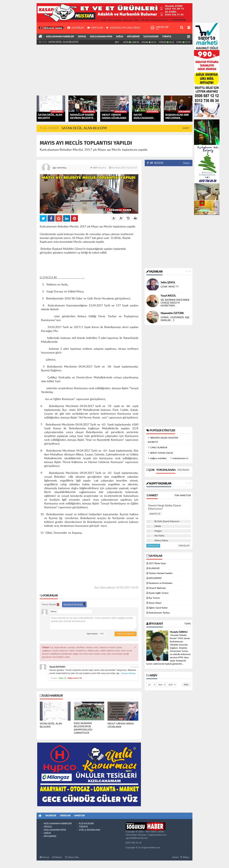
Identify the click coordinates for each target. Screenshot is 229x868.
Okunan (183, 470)
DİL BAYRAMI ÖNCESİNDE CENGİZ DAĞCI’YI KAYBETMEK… (175, 303)
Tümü (188, 624)
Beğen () (62, 678)
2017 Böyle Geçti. (158, 563)
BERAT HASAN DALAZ (160, 453)
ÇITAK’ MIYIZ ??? (170, 287)
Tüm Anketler (183, 496)
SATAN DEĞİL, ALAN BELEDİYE (64, 42)
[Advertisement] (114, 70)
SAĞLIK (120, 37)
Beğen (187, 163)
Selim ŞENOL (168, 283)
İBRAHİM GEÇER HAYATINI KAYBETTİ (163, 440)
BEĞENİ (156, 163)
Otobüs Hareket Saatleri (161, 573)
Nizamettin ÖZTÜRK (172, 313)
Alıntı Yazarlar (159, 484)
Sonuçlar (184, 546)
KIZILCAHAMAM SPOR (101, 37)
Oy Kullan (153, 546)
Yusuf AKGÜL (168, 296)
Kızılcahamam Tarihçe (159, 613)
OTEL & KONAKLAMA (90, 830)
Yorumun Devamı (128, 673)
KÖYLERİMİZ (133, 37)
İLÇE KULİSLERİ (151, 37)
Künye (44, 857)
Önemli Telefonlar (157, 588)
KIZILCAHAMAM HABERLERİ (60, 37)
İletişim (57, 857)
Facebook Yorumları (74, 604)
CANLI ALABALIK (158, 448)
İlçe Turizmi (154, 598)
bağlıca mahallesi (157, 458)
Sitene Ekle (72, 857)
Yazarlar (154, 272)
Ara (186, 685)
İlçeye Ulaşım (155, 603)
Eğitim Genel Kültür (158, 608)
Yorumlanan (166, 470)
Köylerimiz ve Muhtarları (161, 583)
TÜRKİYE (167, 37)
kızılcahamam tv (179, 458)
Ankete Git (155, 514)
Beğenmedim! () (75, 678)
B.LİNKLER (154, 568)
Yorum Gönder (50, 605)
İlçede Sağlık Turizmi (159, 593)
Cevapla (54, 678)
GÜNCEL (82, 37)
